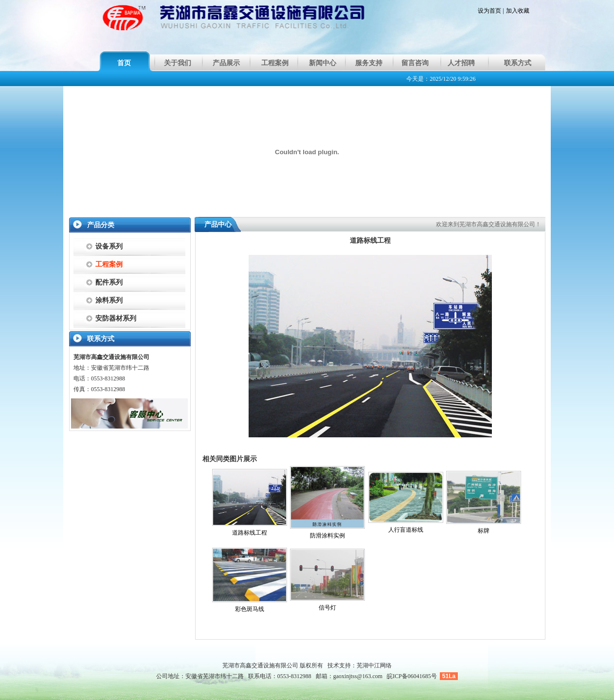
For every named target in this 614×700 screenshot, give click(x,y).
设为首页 (489, 11)
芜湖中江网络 (374, 665)
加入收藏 (518, 11)
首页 (124, 63)
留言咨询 (415, 63)
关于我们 (178, 63)
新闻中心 (323, 63)
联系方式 (518, 63)
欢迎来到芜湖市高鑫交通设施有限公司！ (488, 224)
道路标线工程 (250, 533)
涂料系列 (109, 300)
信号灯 (327, 608)
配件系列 (109, 282)
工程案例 (275, 63)
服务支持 (369, 63)
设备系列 (109, 246)
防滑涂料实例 (327, 536)
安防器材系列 (116, 318)
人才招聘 (461, 63)
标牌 (484, 531)
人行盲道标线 (406, 530)
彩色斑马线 (250, 609)
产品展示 (226, 63)
